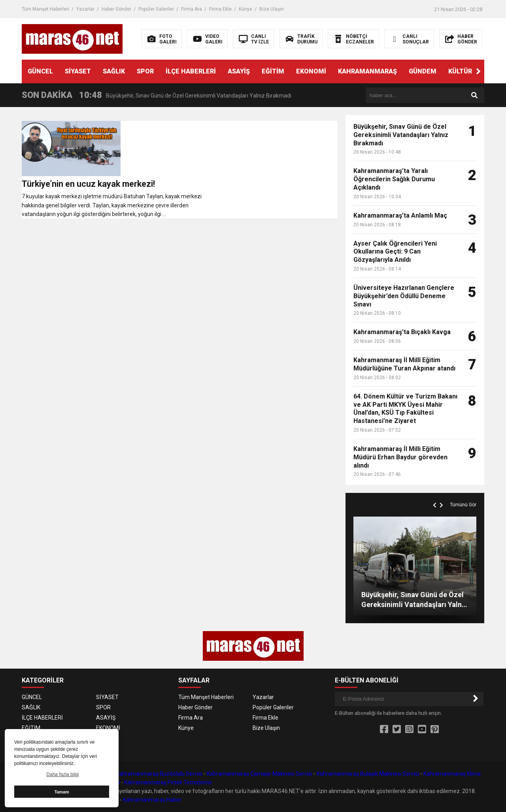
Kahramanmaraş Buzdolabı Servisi (159, 774)
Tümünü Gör (463, 505)
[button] (478, 71)
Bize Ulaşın (272, 9)
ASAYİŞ (239, 71)
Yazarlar (85, 9)
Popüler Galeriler (156, 9)
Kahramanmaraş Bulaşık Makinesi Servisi (368, 774)
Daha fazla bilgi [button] (62, 774)
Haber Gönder (116, 9)
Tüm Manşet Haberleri (45, 9)
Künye (245, 9)
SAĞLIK (114, 71)
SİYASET (78, 71)
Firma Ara (192, 9)
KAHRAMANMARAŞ (367, 71)
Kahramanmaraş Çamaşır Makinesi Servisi (260, 774)
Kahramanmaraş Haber (152, 800)
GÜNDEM (423, 71)
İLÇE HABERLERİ (191, 71)
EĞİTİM (273, 71)
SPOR (145, 71)
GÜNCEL (40, 71)
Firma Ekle (220, 9)
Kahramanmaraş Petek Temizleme (168, 782)
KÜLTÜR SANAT (472, 71)
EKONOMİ (311, 71)
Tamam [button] (61, 792)
